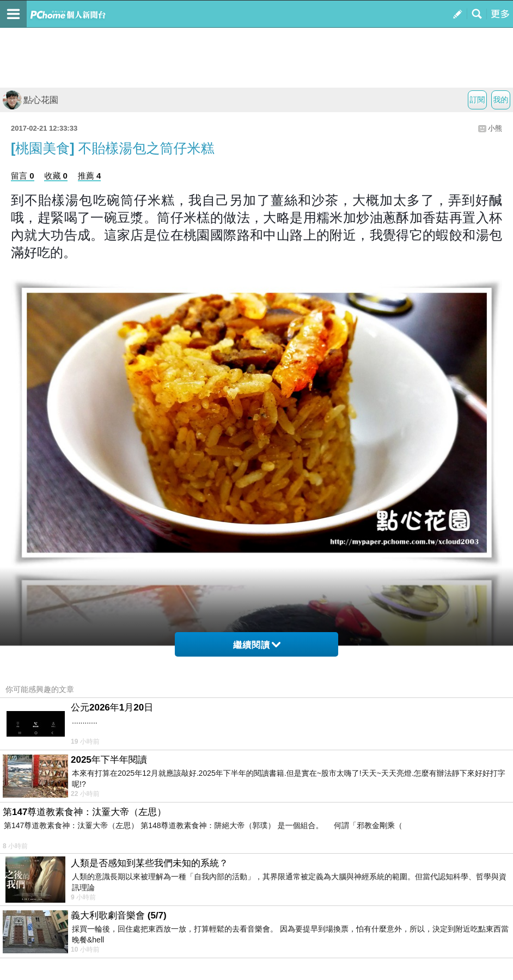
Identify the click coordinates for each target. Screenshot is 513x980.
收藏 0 (56, 176)
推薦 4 (90, 176)
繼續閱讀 (257, 645)
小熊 (495, 128)
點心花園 (30, 100)
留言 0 (23, 176)
